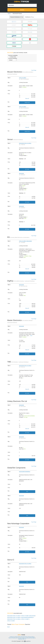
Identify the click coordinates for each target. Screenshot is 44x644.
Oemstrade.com (22, 2)
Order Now (27, 103)
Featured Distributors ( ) (17, 17)
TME (18, 362)
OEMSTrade (22, 635)
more (31, 336)
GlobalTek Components (17, 468)
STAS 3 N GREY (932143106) (25, 241)
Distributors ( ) (29, 17)
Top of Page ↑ (34, 70)
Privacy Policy (31, 637)
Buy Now (27, 169)
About (16, 637)
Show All (27, 98)
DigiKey (21, 281)
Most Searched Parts (23, 637)
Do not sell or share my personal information (26, 638)
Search (22, 10)
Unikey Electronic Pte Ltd (17, 401)
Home (9, 14)
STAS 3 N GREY (23, 78)
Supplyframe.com (28, 641)
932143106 (21, 173)
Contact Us (12, 637)
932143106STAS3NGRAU (25, 472)
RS (18, 237)
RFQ (27, 492)
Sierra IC (11, 560)
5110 (8, 627)
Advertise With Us (22, 639)
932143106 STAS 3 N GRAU (25, 143)
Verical (15, 139)
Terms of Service (12, 638)
